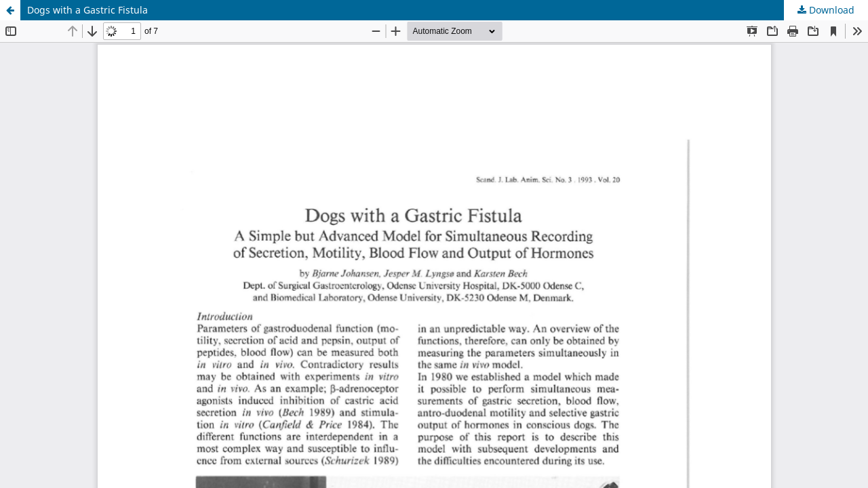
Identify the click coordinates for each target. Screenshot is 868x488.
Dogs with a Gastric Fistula (87, 10)
